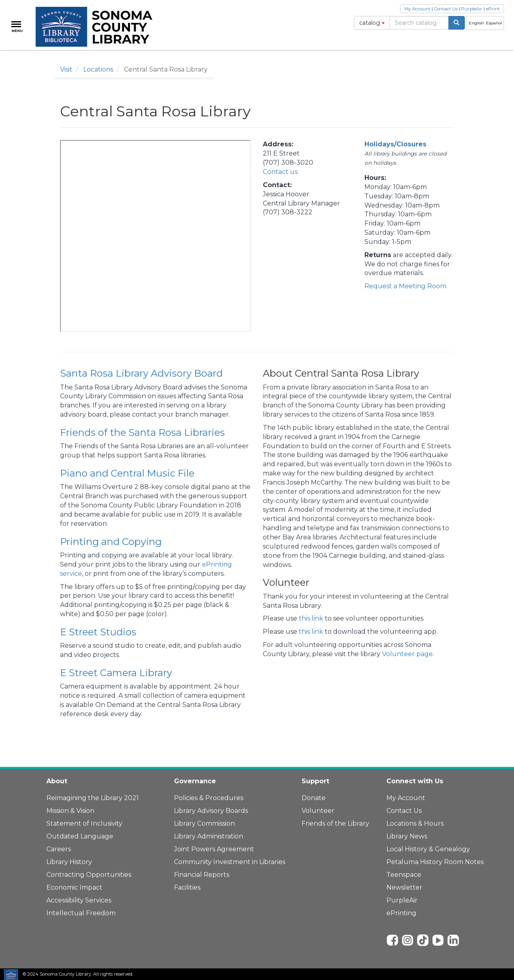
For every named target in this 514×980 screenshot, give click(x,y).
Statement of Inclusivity (84, 823)
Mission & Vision (70, 811)
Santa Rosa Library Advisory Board (141, 373)
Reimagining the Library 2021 (93, 798)
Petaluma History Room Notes (435, 862)
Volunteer (318, 811)
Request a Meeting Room (405, 286)
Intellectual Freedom (81, 913)
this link (311, 618)
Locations (98, 69)
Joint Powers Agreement (214, 849)
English (476, 23)
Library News (407, 836)
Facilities (187, 887)
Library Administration (209, 836)
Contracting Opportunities (89, 875)
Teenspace (404, 875)
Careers (59, 849)
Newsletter (404, 887)
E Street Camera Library (116, 673)
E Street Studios (98, 632)
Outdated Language (80, 836)
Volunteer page (407, 654)
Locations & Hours (415, 823)
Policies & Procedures (209, 798)
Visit (66, 69)
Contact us (280, 172)
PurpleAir (472, 9)
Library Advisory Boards (211, 811)
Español (494, 23)
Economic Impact (74, 887)
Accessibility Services (79, 900)
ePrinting (401, 913)
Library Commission (204, 823)
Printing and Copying (111, 542)
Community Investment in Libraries (230, 862)
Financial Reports (202, 875)
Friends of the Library (335, 823)
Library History (69, 862)
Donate (314, 798)
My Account (417, 9)
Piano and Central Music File (127, 473)
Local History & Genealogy (428, 849)
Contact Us (446, 9)
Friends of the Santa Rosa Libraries (142, 432)
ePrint (493, 9)
